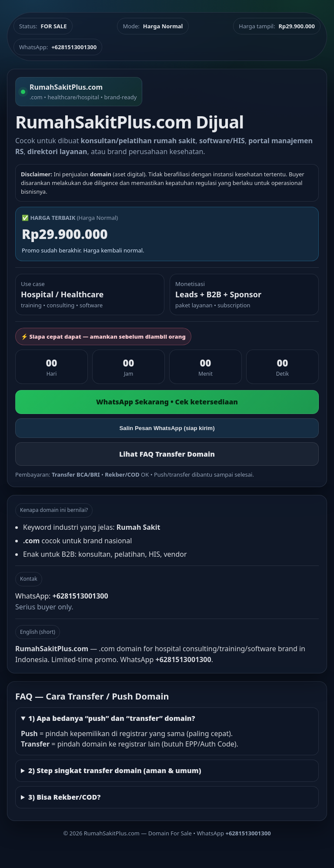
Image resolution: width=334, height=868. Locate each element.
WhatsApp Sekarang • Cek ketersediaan (167, 402)
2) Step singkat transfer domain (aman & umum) (115, 770)
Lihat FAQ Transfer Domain (167, 454)
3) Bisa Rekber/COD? (64, 797)
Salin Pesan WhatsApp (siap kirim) (167, 428)
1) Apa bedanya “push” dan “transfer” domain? (112, 718)
